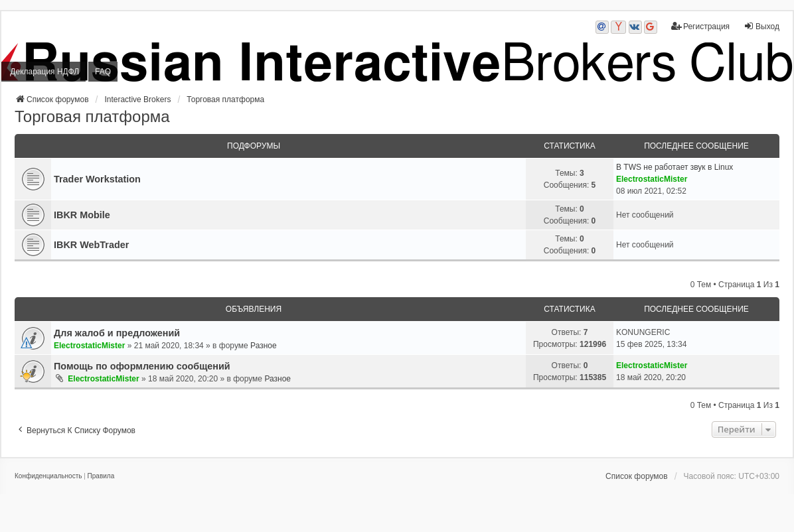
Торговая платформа (92, 116)
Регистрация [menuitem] (700, 26)
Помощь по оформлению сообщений (142, 366)
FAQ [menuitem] (103, 72)
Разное (264, 346)
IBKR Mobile (82, 215)
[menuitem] (48, 476)
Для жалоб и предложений (117, 333)
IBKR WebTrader (91, 245)
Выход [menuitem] (761, 26)
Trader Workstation (97, 179)
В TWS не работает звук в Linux (675, 167)
